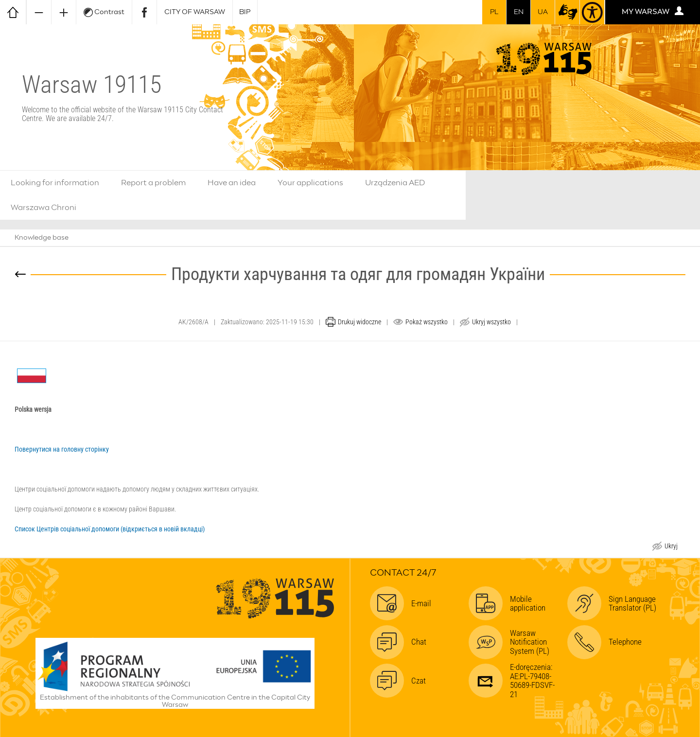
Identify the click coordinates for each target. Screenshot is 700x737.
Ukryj (671, 547)
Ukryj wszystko (491, 322)
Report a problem (153, 183)
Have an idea (232, 183)
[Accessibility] (592, 12)
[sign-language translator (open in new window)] (568, 12)
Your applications (310, 183)
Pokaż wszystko (427, 322)
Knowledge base (42, 238)
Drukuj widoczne (359, 322)
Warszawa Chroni (44, 208)
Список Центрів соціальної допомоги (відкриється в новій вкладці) (110, 529)
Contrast (104, 12)
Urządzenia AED (395, 183)
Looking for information (55, 183)
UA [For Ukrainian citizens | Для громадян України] (543, 12)
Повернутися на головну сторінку (62, 449)
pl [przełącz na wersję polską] (494, 12)
